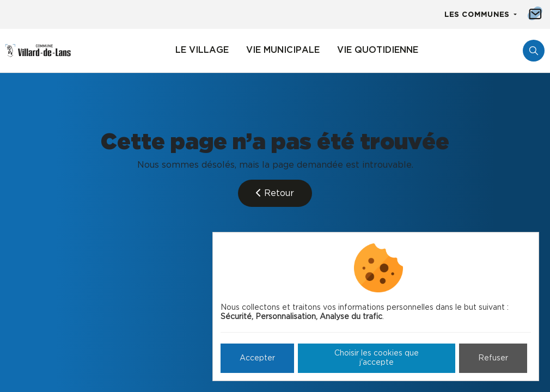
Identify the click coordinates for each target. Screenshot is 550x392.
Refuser (493, 358)
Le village (202, 50)
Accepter (257, 358)
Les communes (478, 15)
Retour (275, 193)
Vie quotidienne (378, 50)
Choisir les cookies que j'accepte (377, 358)
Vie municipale (283, 50)
